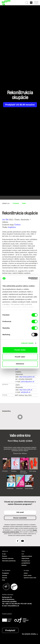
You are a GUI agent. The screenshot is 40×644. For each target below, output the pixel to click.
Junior (26, 573)
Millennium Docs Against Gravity (24, 472)
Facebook (16, 203)
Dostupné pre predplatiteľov (26, 562)
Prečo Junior (28, 575)
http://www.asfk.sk (26, 390)
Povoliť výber (20, 357)
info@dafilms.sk (13, 606)
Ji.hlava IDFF (19, 488)
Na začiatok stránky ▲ (30, 634)
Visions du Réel (29, 488)
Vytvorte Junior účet (30, 578)
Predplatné (5, 573)
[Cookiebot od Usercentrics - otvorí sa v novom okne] (28, 278)
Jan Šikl (5, 220)
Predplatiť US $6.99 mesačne (20, 105)
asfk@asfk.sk (26, 392)
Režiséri (24, 565)
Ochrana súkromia (8, 558)
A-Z (23, 554)
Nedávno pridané (27, 556)
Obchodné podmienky (9, 561)
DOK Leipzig (33, 471)
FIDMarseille (10, 488)
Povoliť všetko (20, 350)
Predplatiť (10, 630)
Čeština (17, 225)
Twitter (24, 203)
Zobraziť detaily (27, 343)
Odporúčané (25, 558)
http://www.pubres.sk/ (27, 377)
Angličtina (12, 227)
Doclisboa (14, 471)
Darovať (5, 578)
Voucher (5, 575)
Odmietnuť (20, 364)
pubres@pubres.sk (28, 382)
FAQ (3, 580)
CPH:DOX (5, 471)
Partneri (5, 556)
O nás (4, 554)
